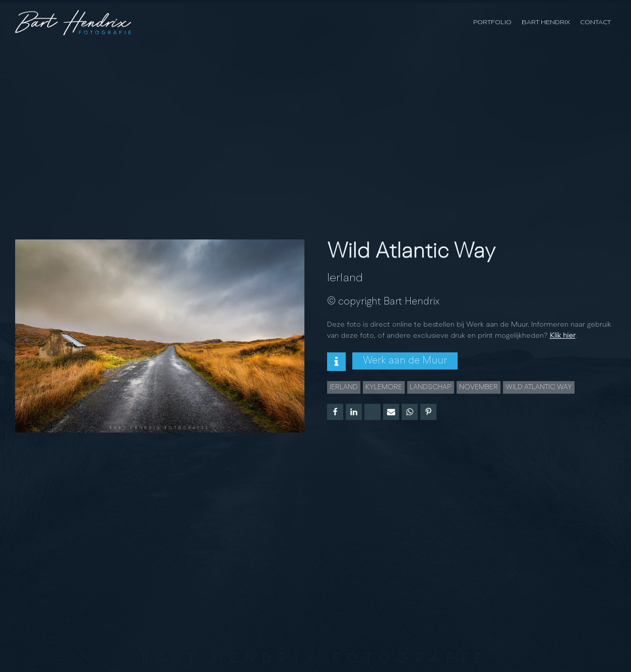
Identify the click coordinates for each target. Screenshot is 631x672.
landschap (431, 387)
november (479, 387)
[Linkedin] (354, 412)
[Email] (391, 412)
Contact (595, 22)
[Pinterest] (428, 412)
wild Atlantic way (539, 387)
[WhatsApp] (410, 412)
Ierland (345, 278)
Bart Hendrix (546, 22)
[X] (372, 412)
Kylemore (384, 387)
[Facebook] (335, 412)
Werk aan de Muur (405, 361)
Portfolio (492, 22)
